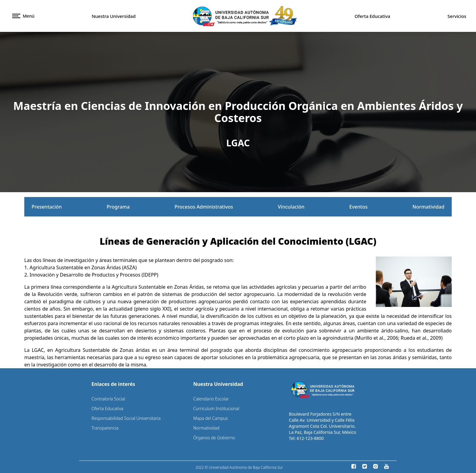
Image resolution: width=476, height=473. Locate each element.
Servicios (457, 16)
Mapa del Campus (210, 418)
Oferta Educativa (372, 16)
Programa (118, 207)
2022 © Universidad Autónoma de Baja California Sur (239, 467)
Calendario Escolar (211, 399)
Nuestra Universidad (114, 16)
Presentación (47, 207)
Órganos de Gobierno (214, 438)
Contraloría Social (108, 399)
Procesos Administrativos (204, 207)
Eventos (359, 207)
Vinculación (291, 207)
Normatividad (428, 207)
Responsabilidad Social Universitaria (126, 418)
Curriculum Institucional (216, 408)
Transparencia (105, 428)
